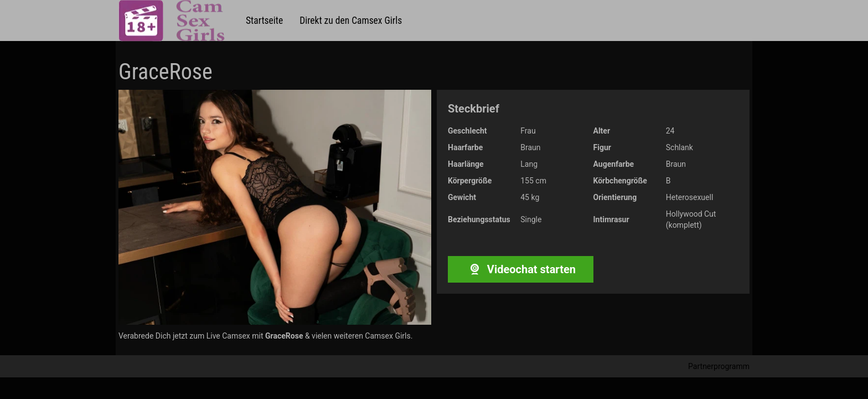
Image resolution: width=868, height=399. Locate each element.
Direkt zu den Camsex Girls (351, 21)
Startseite (264, 21)
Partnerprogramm (719, 366)
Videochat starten (521, 269)
